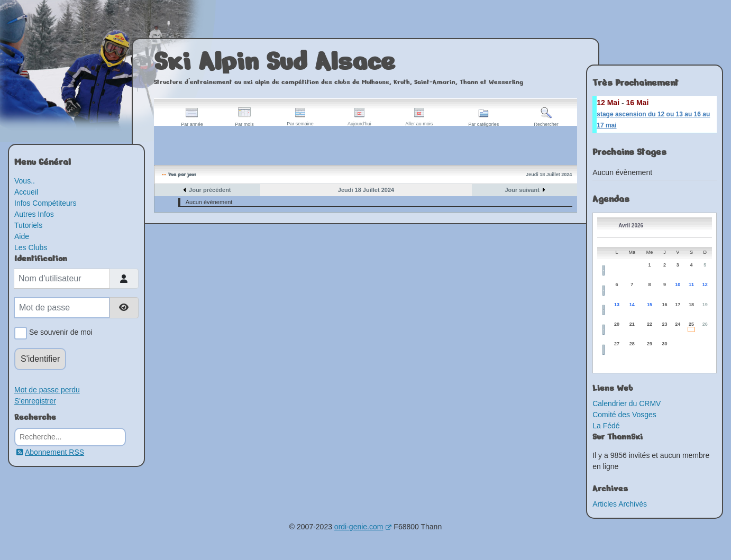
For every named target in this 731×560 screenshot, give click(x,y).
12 (705, 284)
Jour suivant (522, 190)
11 (691, 284)
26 (705, 324)
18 (691, 305)
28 (632, 344)
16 (664, 305)
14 (632, 305)
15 (650, 305)
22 (650, 324)
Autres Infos (34, 214)
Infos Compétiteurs (45, 203)
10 (678, 284)
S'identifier (40, 359)
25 (691, 324)
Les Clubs (31, 247)
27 (617, 344)
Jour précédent (210, 190)
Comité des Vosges (624, 415)
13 (617, 305)
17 (678, 305)
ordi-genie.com (363, 527)
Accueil (26, 192)
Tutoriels (28, 225)
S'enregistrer (35, 401)
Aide (22, 236)
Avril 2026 (631, 226)
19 (705, 305)
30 (664, 344)
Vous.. (25, 181)
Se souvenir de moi (59, 333)
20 (617, 324)
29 (650, 344)
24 (678, 324)
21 (632, 324)
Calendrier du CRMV (627, 403)
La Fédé (606, 426)
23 (664, 324)
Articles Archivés (620, 504)
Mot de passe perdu (47, 390)
